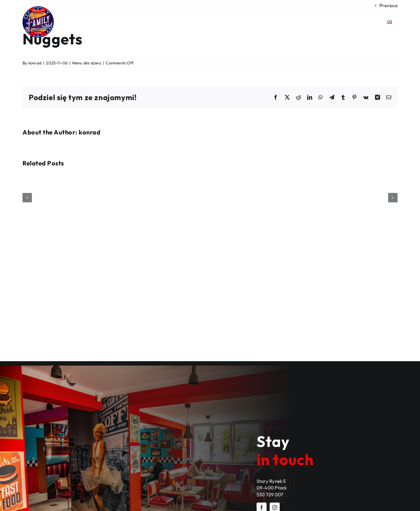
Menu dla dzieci (87, 63)
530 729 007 (270, 495)
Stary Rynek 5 (271, 481)
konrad (35, 63)
